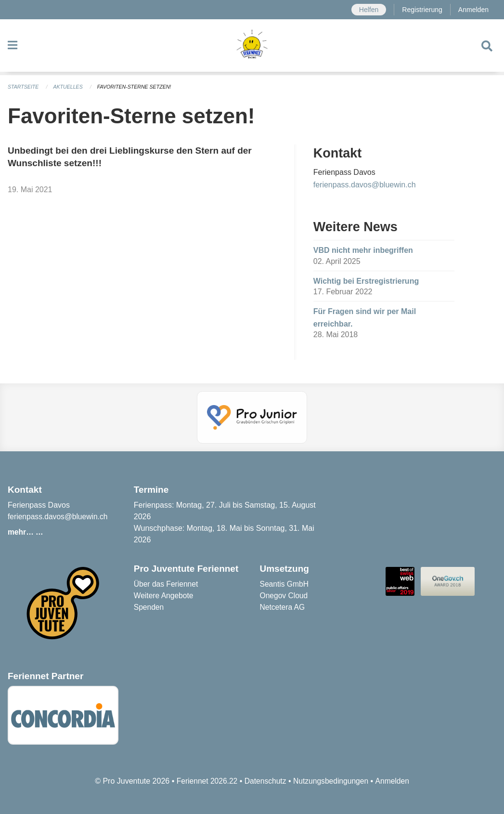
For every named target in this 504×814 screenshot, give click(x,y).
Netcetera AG (283, 607)
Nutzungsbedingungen (332, 781)
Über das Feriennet (167, 584)
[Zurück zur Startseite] (252, 47)
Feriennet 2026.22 (205, 781)
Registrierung (421, 10)
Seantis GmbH (285, 584)
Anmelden (473, 10)
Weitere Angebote (164, 596)
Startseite (24, 87)
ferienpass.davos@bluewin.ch (365, 185)
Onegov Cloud (284, 596)
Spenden (149, 607)
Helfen (367, 10)
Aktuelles (70, 87)
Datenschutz (265, 781)
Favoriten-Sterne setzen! (138, 87)
